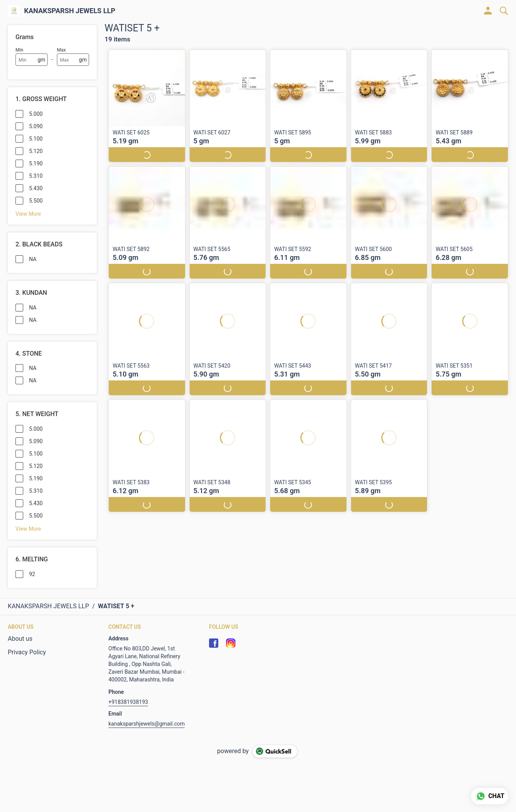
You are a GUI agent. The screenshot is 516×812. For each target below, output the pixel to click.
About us (20, 639)
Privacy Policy (27, 652)
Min (19, 50)
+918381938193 (128, 702)
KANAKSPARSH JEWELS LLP (70, 11)
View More (28, 214)
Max (61, 50)
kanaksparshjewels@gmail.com (147, 724)
